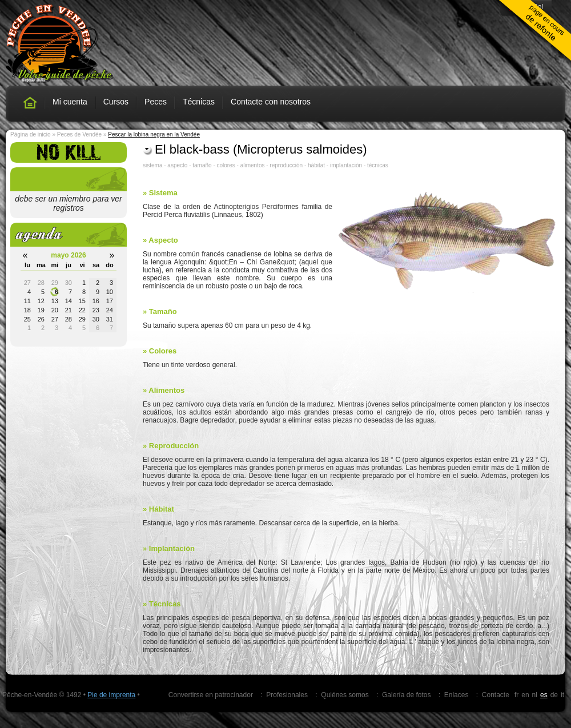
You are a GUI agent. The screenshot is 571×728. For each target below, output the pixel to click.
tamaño (202, 165)
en (525, 695)
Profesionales (287, 695)
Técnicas (199, 102)
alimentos (253, 165)
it (562, 695)
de (554, 695)
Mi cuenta (70, 102)
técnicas (378, 165)
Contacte (496, 695)
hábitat (316, 165)
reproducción (286, 165)
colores (226, 165)
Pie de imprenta (111, 695)
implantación (346, 165)
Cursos (116, 102)
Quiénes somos (345, 695)
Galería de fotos (406, 695)
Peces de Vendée (79, 134)
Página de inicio (31, 134)
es (544, 695)
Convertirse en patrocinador (211, 695)
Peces (156, 102)
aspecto (177, 165)
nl (535, 695)
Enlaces (457, 695)
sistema (152, 165)
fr (516, 695)
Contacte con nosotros (271, 102)
